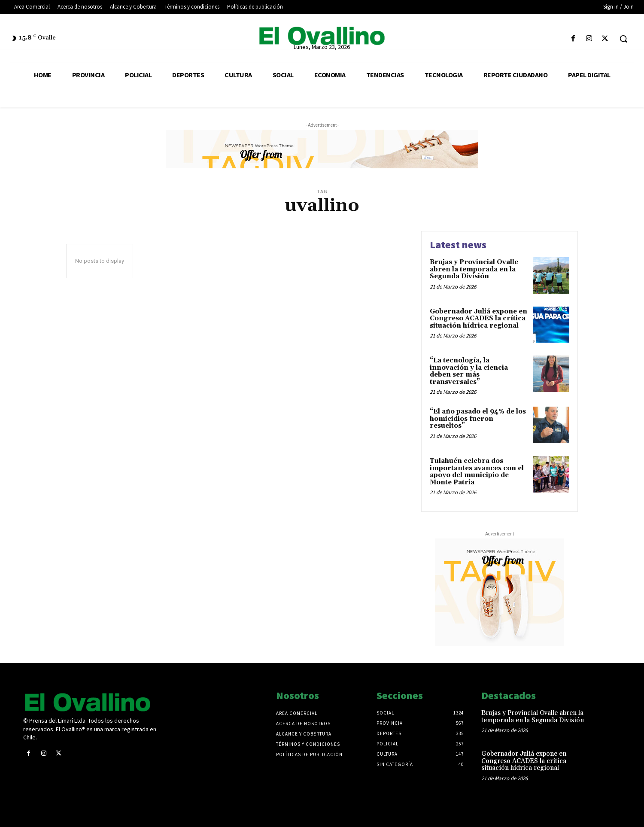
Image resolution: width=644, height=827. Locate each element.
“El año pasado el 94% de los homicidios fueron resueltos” (478, 419)
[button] (623, 39)
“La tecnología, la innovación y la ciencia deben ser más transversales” (469, 371)
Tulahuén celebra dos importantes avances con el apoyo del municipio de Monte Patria (477, 472)
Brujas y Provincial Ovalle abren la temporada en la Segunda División (474, 269)
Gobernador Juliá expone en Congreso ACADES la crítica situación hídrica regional (478, 319)
